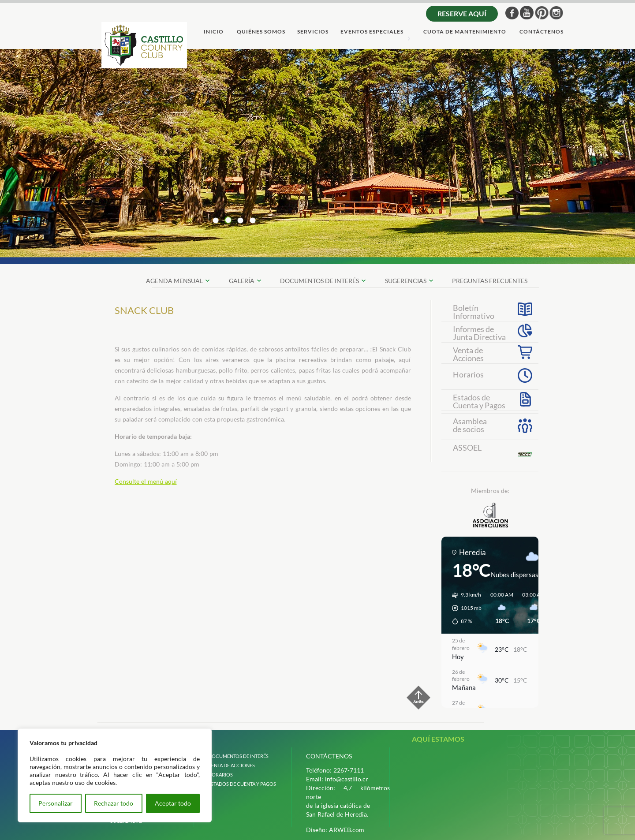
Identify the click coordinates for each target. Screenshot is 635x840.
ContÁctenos (542, 32)
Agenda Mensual (174, 281)
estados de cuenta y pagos (242, 784)
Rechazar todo (114, 803)
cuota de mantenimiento (465, 32)
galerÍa (242, 281)
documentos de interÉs (319, 281)
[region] (115, 775)
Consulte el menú (140, 481)
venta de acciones (232, 765)
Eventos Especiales (372, 32)
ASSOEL (467, 448)
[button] (464, 608)
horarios (220, 775)
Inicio (214, 32)
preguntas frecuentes (490, 281)
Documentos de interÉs (238, 756)
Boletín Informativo (474, 311)
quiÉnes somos (261, 32)
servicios (313, 32)
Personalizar (56, 803)
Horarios (468, 374)
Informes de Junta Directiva (479, 332)
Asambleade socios (470, 425)
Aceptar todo (173, 803)
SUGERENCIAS (406, 281)
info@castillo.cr (347, 779)
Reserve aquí (462, 13)
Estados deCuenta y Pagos (479, 400)
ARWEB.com (347, 830)
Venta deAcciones (468, 353)
